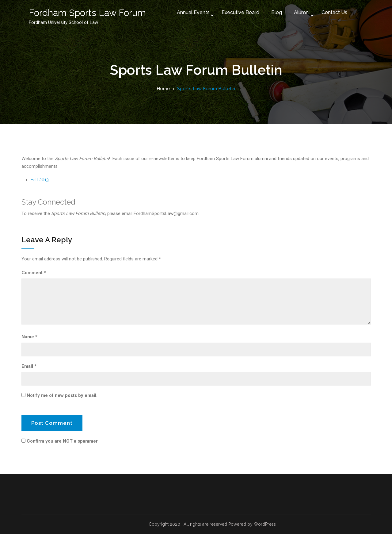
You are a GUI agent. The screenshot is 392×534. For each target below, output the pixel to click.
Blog (275, 12)
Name (29, 337)
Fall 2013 (40, 180)
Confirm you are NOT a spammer (60, 441)
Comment (34, 273)
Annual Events (191, 12)
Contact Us (333, 12)
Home (163, 89)
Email (29, 366)
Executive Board (239, 12)
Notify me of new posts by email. (62, 395)
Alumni (300, 12)
